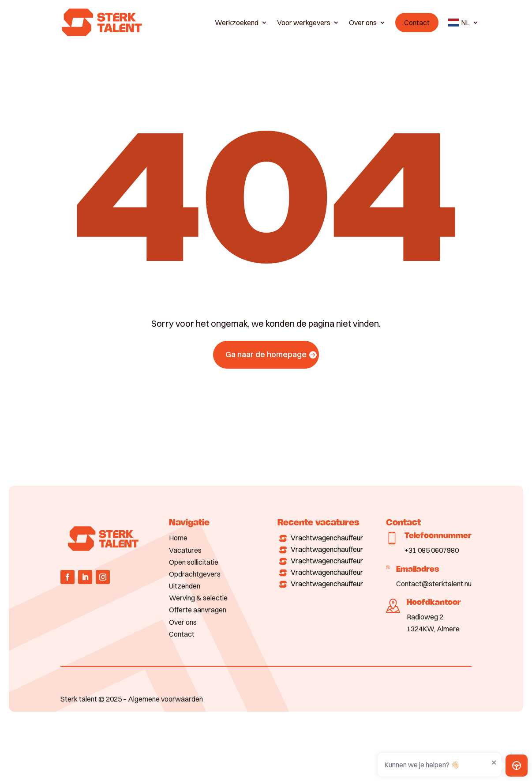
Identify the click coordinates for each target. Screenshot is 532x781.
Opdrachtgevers (195, 574)
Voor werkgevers (304, 23)
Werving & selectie (198, 598)
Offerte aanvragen (198, 610)
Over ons (363, 23)
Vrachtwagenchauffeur (327, 538)
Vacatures (185, 550)
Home (178, 538)
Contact (417, 23)
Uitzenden (185, 586)
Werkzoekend (237, 23)
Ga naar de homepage (266, 354)
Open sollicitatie (194, 562)
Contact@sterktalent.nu (434, 584)
